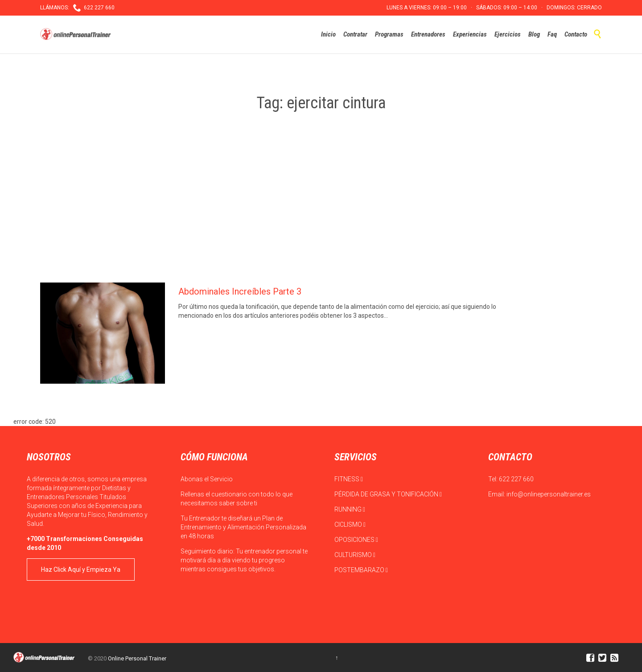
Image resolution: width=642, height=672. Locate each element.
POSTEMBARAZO (361, 570)
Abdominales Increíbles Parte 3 (240, 291)
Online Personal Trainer (137, 658)
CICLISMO (350, 524)
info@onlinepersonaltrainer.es (549, 494)
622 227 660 (516, 479)
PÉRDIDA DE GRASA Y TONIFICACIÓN (388, 494)
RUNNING (350, 509)
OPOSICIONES (356, 540)
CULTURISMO (355, 555)
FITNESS (349, 479)
